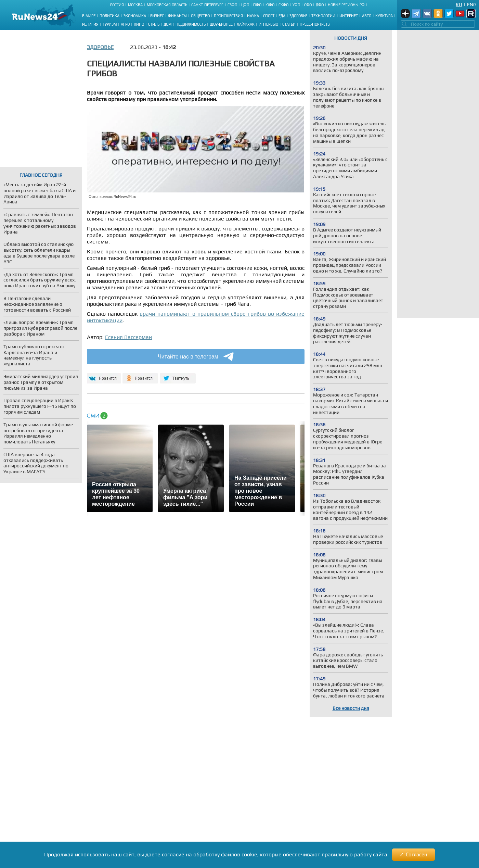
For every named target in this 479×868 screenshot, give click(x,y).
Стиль (154, 24)
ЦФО (245, 5)
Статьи (289, 24)
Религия (90, 24)
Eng (472, 4)
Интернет (349, 16)
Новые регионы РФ (346, 5)
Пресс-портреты (315, 24)
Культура (384, 16)
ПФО (257, 5)
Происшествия (228, 16)
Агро (125, 24)
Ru (459, 4)
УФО (296, 5)
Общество (200, 16)
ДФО (320, 5)
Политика (109, 16)
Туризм (110, 24)
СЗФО (232, 5)
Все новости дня (351, 708)
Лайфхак (246, 24)
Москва (135, 5)
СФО (308, 5)
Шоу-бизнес (221, 24)
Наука (253, 16)
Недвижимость (191, 24)
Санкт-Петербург (207, 5)
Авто (367, 16)
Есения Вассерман (128, 337)
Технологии (323, 16)
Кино (139, 24)
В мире (89, 16)
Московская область (167, 5)
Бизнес (157, 16)
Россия (117, 5)
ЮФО (270, 5)
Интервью (268, 24)
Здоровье (298, 16)
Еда (282, 16)
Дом (167, 24)
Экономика (135, 16)
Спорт (269, 16)
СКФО (283, 5)
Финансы (177, 16)
